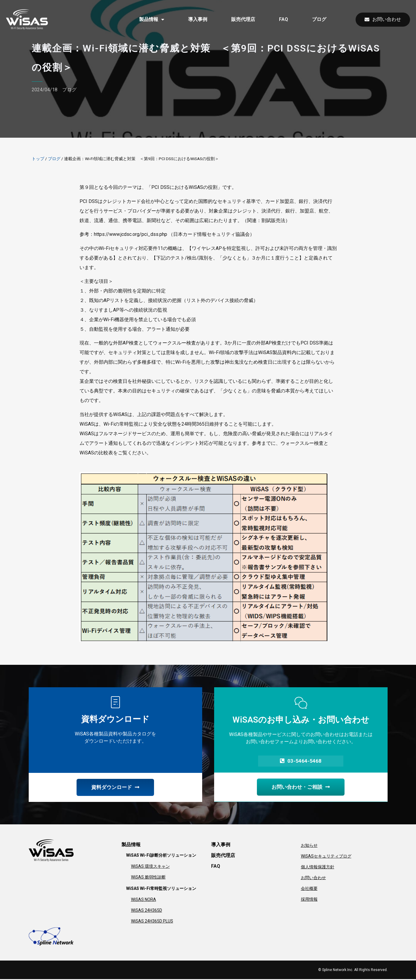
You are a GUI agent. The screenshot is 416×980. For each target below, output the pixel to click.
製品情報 (152, 19)
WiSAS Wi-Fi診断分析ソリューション (161, 856)
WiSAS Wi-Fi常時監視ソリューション (161, 889)
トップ (38, 159)
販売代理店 (243, 19)
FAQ (284, 19)
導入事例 (198, 19)
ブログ (319, 19)
